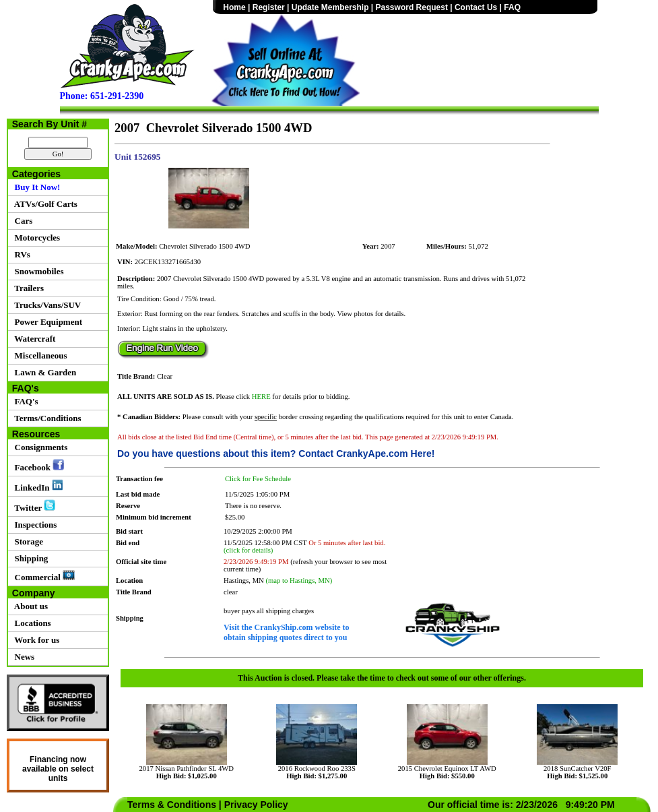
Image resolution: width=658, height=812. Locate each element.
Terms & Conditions (172, 805)
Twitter (33, 506)
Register (269, 7)
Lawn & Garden (43, 372)
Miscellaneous (39, 355)
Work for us (35, 640)
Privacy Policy (256, 805)
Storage (27, 541)
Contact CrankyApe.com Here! (366, 454)
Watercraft (33, 339)
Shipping (29, 558)
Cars (21, 221)
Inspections (33, 525)
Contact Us (476, 7)
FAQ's (24, 401)
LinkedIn (37, 486)
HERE (261, 397)
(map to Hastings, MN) (299, 581)
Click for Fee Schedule (258, 479)
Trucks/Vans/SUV (45, 305)
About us (29, 606)
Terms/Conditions (45, 418)
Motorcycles (35, 238)
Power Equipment (46, 322)
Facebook (37, 466)
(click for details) (248, 550)
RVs (20, 254)
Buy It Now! (35, 187)
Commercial (42, 576)
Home (234, 7)
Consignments (39, 447)
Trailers (27, 288)
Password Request (412, 7)
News (22, 657)
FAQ (512, 7)
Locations (31, 623)
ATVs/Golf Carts (44, 204)
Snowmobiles (37, 271)
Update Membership (330, 7)
